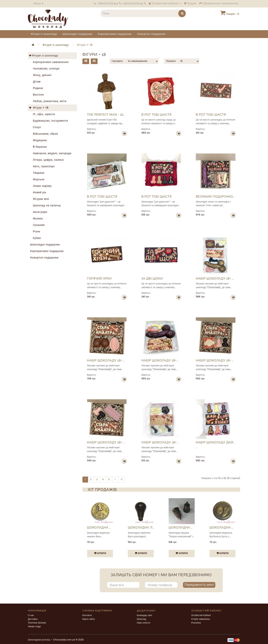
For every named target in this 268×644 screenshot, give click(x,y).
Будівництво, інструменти (49, 121)
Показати (171, 61)
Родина (37, 88)
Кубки (35, 238)
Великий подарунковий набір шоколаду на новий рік (216, 197)
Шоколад (141, 619)
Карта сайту (89, 619)
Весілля (37, 95)
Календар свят (145, 615)
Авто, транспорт (43, 166)
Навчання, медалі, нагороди (51, 153)
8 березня (39, 147)
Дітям (35, 82)
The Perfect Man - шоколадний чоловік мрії (107, 115)
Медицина (39, 140)
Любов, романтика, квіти (48, 101)
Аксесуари (39, 212)
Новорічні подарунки (151, 34)
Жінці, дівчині (41, 75)
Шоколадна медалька (100, 528)
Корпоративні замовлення (49, 62)
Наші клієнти (143, 623)
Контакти (87, 615)
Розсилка (196, 623)
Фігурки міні (40, 199)
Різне (35, 232)
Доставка (33, 619)
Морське (37, 179)
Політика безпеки (37, 623)
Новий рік (38, 192)
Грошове (37, 225)
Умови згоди (34, 627)
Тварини (37, 173)
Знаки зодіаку (41, 186)
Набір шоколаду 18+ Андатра (216, 279)
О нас (31, 615)
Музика (36, 219)
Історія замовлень (201, 619)
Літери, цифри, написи (47, 160)
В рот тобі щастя (102, 197)
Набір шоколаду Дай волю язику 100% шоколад (216, 442)
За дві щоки (152, 279)
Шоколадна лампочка (141, 528)
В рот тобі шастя (156, 115)
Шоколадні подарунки (78, 34)
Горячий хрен (99, 279)
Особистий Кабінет (201, 615)
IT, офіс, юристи (43, 114)
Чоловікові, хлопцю (45, 69)
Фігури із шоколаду (44, 34)
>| (121, 479)
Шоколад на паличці (46, 206)
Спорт (36, 127)
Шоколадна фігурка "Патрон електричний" (182, 528)
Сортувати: (117, 61)
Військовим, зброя (44, 134)
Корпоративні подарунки (115, 34)
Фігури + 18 (85, 45)
